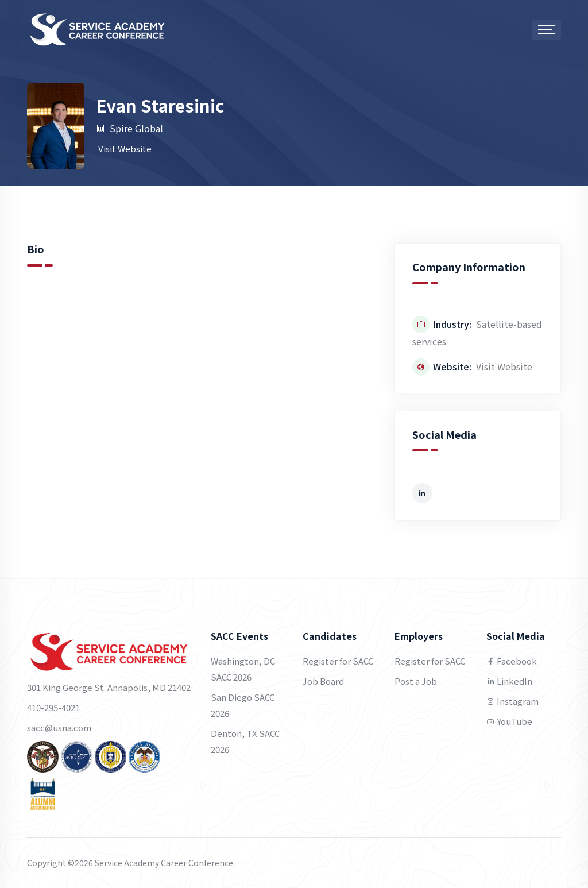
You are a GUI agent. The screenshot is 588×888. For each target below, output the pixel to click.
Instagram (512, 701)
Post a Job (416, 681)
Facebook (512, 661)
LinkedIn (509, 681)
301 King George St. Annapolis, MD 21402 (109, 687)
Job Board (323, 681)
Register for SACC (338, 661)
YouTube (509, 721)
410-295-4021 (53, 707)
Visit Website (125, 148)
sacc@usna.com (59, 727)
